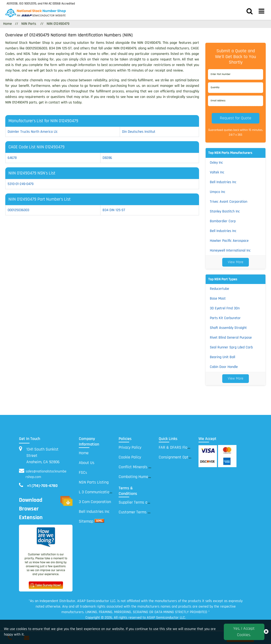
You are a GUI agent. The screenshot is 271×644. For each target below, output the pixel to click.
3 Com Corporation (95, 502)
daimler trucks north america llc (33, 132)
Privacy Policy (130, 448)
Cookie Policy (130, 457)
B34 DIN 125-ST (114, 210)
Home (84, 453)
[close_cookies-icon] (266, 632)
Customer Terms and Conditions (146, 512)
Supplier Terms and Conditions (145, 502)
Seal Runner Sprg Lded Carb (231, 347)
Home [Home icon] (8, 24)
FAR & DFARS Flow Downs (181, 448)
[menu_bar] (262, 12)
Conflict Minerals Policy (138, 467)
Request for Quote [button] (236, 118)
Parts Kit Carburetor (225, 318)
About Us (87, 463)
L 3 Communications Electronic (105, 492)
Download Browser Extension (46, 509)
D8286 (107, 158)
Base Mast (218, 299)
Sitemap (86, 521)
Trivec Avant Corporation (229, 202)
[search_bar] (250, 12)
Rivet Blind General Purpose (231, 338)
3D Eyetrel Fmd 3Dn (225, 308)
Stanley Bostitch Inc (225, 211)
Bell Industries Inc (223, 182)
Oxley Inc (216, 163)
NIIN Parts (29, 24)
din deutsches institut (139, 132)
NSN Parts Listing (94, 482)
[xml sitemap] (99, 521)
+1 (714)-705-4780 (42, 486)
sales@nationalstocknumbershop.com (46, 474)
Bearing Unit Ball (222, 357)
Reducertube (219, 289)
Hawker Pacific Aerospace (229, 241)
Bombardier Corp (223, 221)
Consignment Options (177, 457)
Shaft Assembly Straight (228, 328)
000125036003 (18, 210)
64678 (12, 158)
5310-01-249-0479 (21, 184)
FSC (83, 473)
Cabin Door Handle (224, 367)
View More (236, 262)
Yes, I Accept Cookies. (244, 632)
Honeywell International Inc (230, 250)
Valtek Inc (217, 172)
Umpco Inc (218, 192)
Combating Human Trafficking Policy (149, 477)
